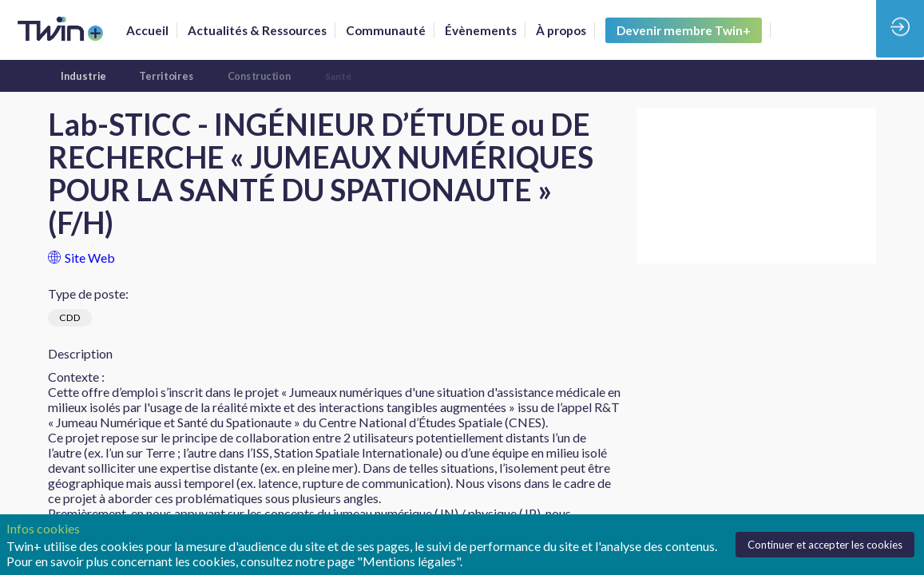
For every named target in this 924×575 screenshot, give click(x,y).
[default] (386, 30)
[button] (684, 30)
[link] (147, 30)
